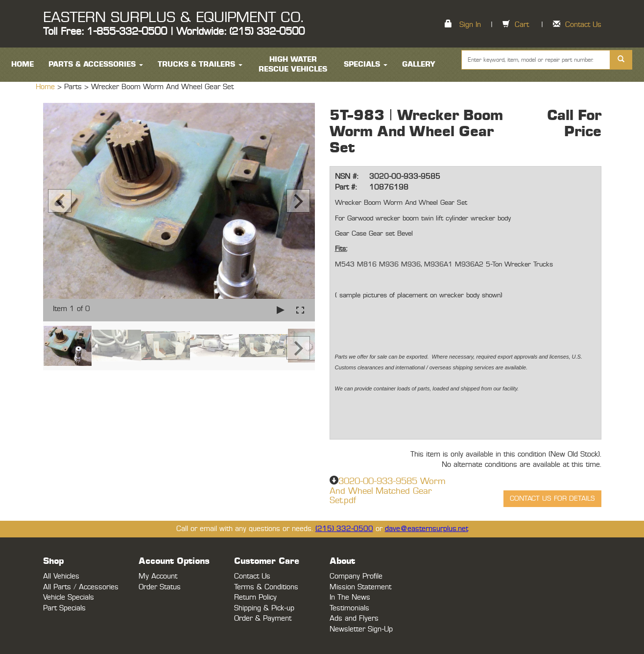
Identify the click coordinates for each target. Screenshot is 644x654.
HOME (23, 64)
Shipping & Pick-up (264, 608)
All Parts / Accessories (81, 587)
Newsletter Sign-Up (361, 629)
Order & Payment (263, 618)
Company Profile (356, 576)
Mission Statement (360, 587)
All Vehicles (61, 576)
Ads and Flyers (354, 618)
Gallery (419, 64)
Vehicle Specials (69, 597)
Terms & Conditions (266, 587)
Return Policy (255, 597)
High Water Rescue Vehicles (293, 64)
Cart (522, 25)
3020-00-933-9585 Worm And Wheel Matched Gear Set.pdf (388, 491)
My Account (158, 576)
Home (47, 87)
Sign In (470, 25)
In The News (350, 597)
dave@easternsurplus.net (427, 529)
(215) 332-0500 (344, 529)
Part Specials (64, 608)
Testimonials (349, 608)
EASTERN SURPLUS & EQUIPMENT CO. (173, 18)
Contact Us (583, 25)
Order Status (160, 587)
